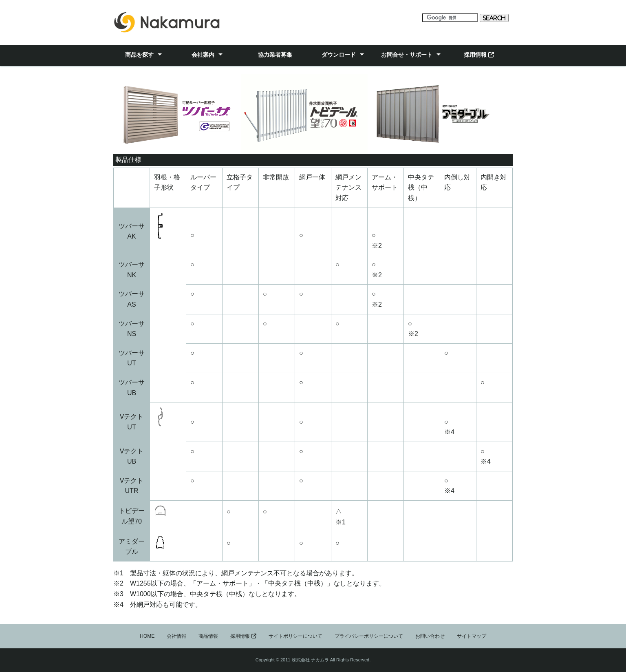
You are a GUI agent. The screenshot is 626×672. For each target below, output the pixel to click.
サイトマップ (472, 636)
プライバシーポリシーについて (369, 636)
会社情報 (176, 636)
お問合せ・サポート (407, 55)
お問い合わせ (430, 636)
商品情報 (208, 636)
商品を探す (139, 55)
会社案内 (203, 55)
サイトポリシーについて (295, 636)
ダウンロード (339, 55)
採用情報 (479, 55)
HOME (147, 636)
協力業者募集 (275, 55)
